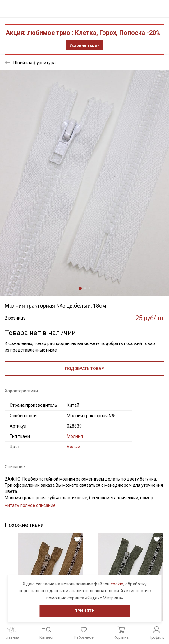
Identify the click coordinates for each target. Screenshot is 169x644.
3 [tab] (89, 288)
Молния (75, 436)
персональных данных (42, 591)
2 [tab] (85, 288)
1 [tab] (80, 288)
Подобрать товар (84, 369)
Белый (73, 447)
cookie (117, 584)
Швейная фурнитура (34, 63)
